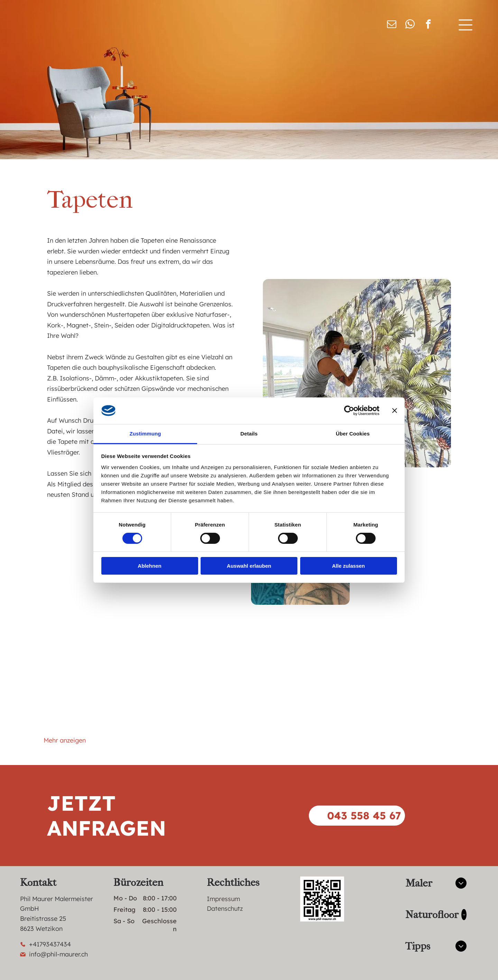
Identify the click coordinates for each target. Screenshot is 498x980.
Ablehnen (149, 566)
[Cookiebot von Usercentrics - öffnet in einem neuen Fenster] (349, 411)
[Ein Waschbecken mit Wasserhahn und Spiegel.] (198, 695)
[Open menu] (465, 25)
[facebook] (428, 25)
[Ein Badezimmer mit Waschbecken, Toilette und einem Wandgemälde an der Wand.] (403, 695)
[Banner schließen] (395, 411)
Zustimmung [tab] (145, 434)
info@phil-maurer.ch (58, 954)
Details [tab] (249, 434)
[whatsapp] (410, 25)
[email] (391, 25)
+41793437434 (50, 944)
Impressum (223, 899)
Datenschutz (225, 909)
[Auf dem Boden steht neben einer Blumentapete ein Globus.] (300, 671)
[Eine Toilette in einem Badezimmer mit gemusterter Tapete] (403, 592)
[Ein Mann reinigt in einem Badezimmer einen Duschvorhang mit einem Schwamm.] (198, 592)
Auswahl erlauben (249, 566)
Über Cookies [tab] (353, 434)
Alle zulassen (348, 566)
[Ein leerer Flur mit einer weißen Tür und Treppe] (95, 671)
